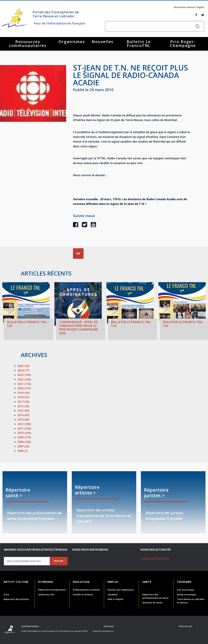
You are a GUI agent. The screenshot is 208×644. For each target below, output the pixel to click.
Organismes (72, 42)
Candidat (113, 594)
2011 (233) (24, 428)
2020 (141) (24, 388)
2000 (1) (23, 451)
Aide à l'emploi (115, 599)
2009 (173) (24, 437)
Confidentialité (30, 626)
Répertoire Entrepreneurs (52, 590)
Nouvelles (103, 42)
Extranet (109, 626)
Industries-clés (46, 594)
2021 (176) (24, 384)
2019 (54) (23, 393)
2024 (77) (23, 370)
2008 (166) (24, 442)
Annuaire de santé (152, 603)
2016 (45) (23, 406)
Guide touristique (186, 594)
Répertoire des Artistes (16, 599)
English (200, 7)
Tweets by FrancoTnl (155, 559)
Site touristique (185, 590)
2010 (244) (24, 433)
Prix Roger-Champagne (183, 43)
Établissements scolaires (86, 590)
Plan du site (186, 626)
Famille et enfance (83, 594)
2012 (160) (24, 424)
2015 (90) (23, 410)
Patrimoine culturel (184, 7)
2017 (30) (23, 402)
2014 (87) (23, 415)
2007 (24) (23, 446)
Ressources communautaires (28, 43)
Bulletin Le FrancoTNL (139, 43)
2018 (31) (23, 397)
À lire (6, 594)
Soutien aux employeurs (121, 590)
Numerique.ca (108, 631)
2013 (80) (23, 419)
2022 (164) (24, 379)
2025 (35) (23, 366)
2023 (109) (24, 375)
